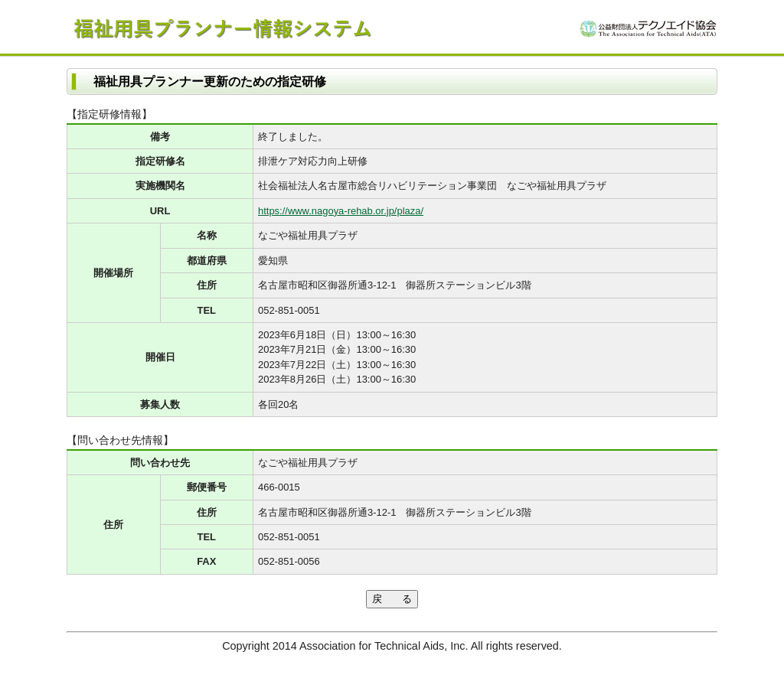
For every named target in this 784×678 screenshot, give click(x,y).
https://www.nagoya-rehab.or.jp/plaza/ (341, 211)
